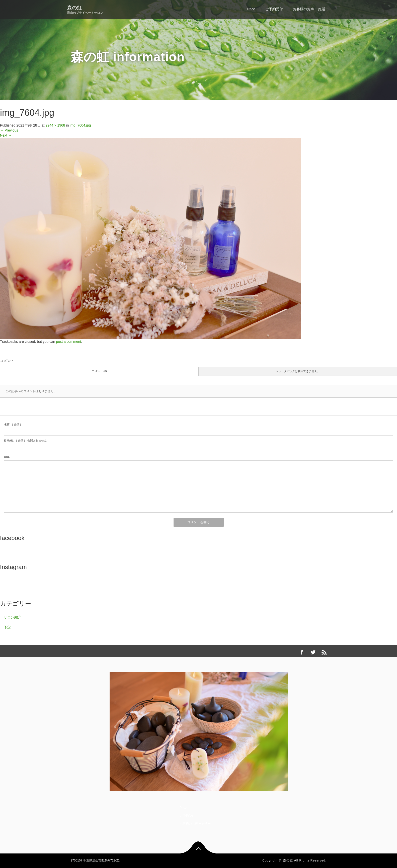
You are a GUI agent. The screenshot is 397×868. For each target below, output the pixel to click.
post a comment (69, 342)
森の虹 (74, 8)
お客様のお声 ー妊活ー (311, 9)
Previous (9, 130)
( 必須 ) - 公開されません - (26, 441)
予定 (7, 627)
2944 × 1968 (55, 125)
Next (6, 135)
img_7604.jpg (80, 125)
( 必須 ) (12, 424)
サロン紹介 (13, 617)
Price (251, 9)
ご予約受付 (274, 9)
